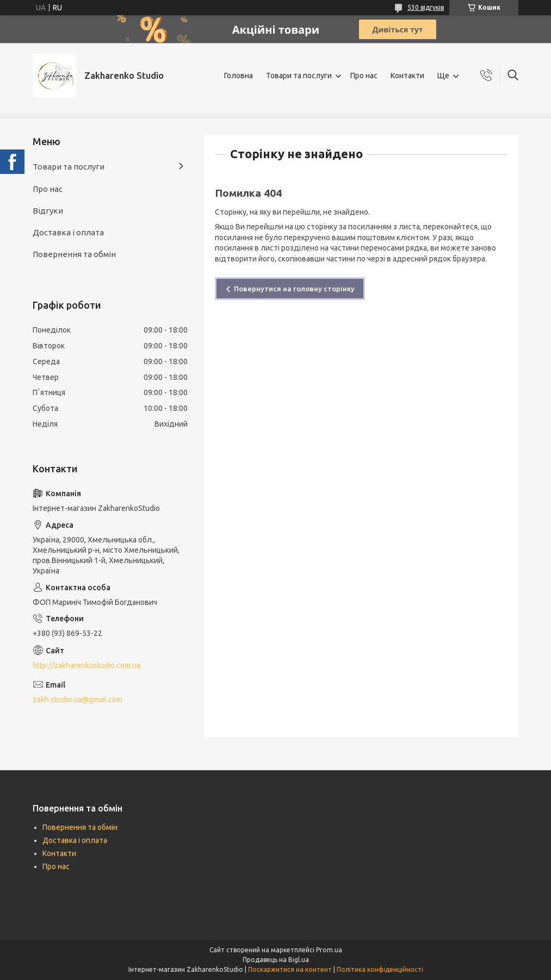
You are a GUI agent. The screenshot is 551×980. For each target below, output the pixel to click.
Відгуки (48, 211)
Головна (239, 76)
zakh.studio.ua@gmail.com (78, 700)
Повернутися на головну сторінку (294, 289)
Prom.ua (329, 950)
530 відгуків (426, 7)
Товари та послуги (299, 76)
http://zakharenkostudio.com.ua (86, 665)
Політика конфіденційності (380, 969)
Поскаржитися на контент (290, 969)
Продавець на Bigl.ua (276, 960)
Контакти (407, 76)
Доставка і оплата (68, 232)
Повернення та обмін (74, 254)
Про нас (364, 76)
